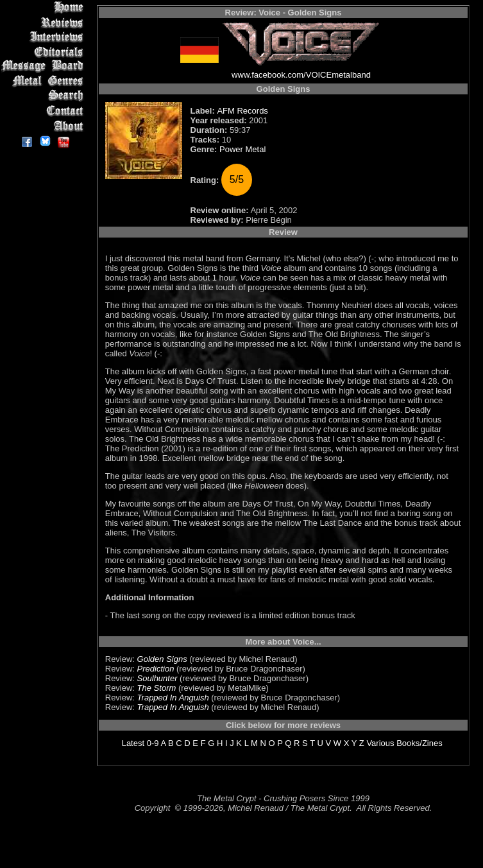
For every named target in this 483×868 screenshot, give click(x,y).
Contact (45, 111)
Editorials (45, 52)
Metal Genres (45, 81)
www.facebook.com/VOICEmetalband (301, 75)
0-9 (153, 743)
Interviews (45, 37)
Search (45, 96)
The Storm (157, 688)
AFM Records (242, 111)
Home (45, 7)
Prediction (156, 669)
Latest (133, 743)
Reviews (45, 22)
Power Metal (242, 149)
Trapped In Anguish (173, 698)
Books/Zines (419, 743)
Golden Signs (162, 659)
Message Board (45, 66)
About (45, 126)
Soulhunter (157, 678)
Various (380, 743)
